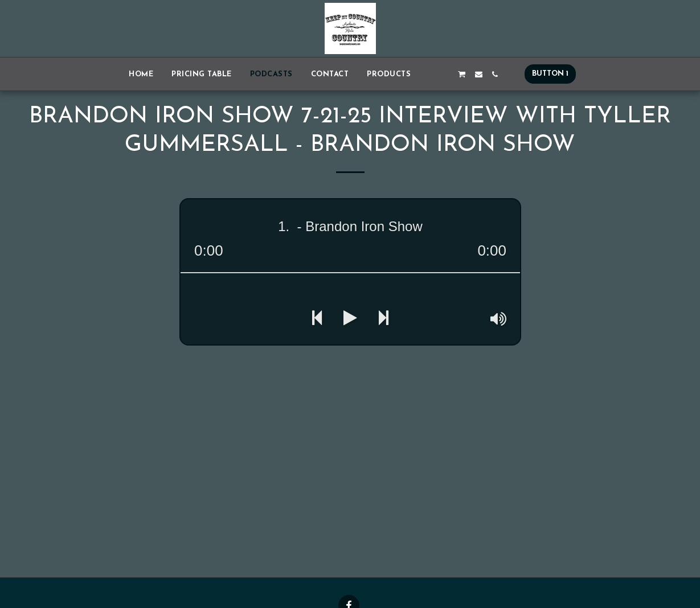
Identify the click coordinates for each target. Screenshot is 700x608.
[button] (428, 74)
